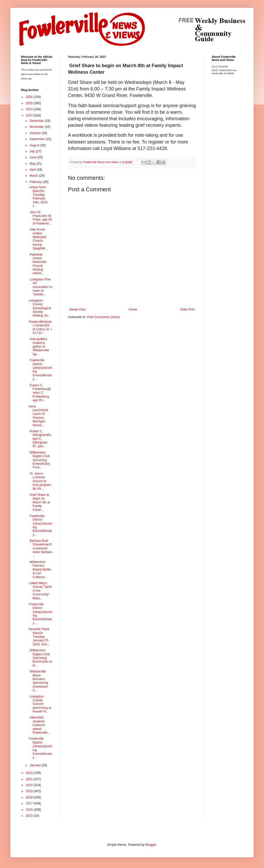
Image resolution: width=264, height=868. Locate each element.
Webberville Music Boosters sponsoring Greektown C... (38, 681)
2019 (30, 791)
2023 (30, 116)
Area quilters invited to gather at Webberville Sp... (39, 347)
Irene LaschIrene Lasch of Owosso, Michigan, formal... (38, 416)
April (33, 170)
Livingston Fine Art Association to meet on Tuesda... (41, 287)
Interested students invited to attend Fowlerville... (39, 725)
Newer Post (77, 309)
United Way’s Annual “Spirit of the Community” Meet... (40, 591)
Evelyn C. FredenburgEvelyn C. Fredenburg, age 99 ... (40, 393)
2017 (30, 803)
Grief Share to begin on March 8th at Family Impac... (39, 502)
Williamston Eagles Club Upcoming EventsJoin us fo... (41, 658)
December (37, 121)
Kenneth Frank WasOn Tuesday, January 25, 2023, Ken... (39, 637)
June (33, 157)
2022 (30, 773)
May (33, 164)
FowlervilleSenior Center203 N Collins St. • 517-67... (40, 327)
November (37, 127)
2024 (30, 109)
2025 (30, 103)
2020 (30, 785)
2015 (30, 816)
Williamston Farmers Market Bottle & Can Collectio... (40, 570)
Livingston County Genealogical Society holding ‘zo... (40, 308)
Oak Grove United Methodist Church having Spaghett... (38, 239)
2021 (30, 779)
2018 (30, 797)
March (34, 176)
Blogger (151, 845)
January (36, 765)
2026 (30, 97)
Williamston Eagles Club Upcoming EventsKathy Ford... (39, 460)
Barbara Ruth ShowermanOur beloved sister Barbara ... (41, 548)
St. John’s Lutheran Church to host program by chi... (40, 481)
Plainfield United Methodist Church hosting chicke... (38, 264)
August (35, 145)
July (33, 151)
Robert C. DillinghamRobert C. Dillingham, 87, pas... (40, 439)
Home (133, 309)
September (38, 139)
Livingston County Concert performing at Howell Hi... (40, 704)
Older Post (187, 309)
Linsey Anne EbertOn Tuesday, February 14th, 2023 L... (38, 197)
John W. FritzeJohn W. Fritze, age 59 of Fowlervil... (40, 218)
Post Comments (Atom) (103, 317)
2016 (30, 810)
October (36, 133)
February (36, 182)
